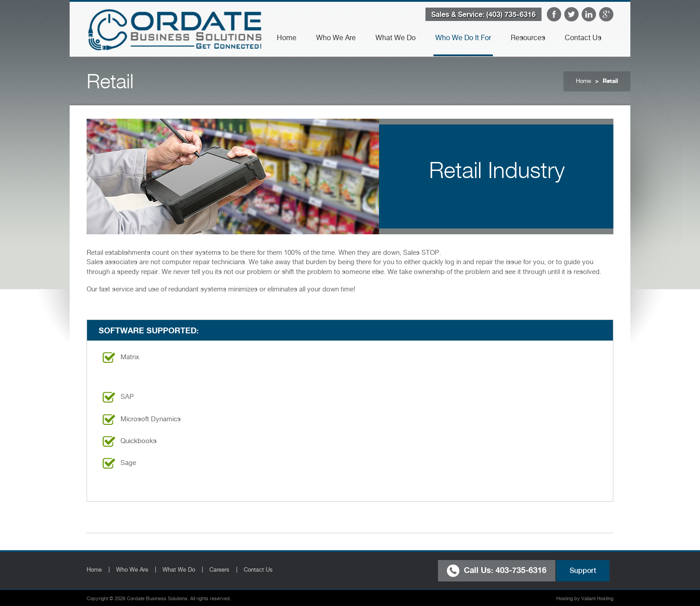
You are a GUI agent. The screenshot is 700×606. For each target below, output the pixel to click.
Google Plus (606, 14)
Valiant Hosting (597, 599)
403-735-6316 (521, 569)
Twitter (571, 14)
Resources (528, 38)
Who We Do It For (463, 38)
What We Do (396, 38)
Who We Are (336, 38)
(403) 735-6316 (511, 14)
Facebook (554, 14)
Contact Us (583, 38)
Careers (219, 570)
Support (583, 571)
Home (287, 38)
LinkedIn (589, 14)
